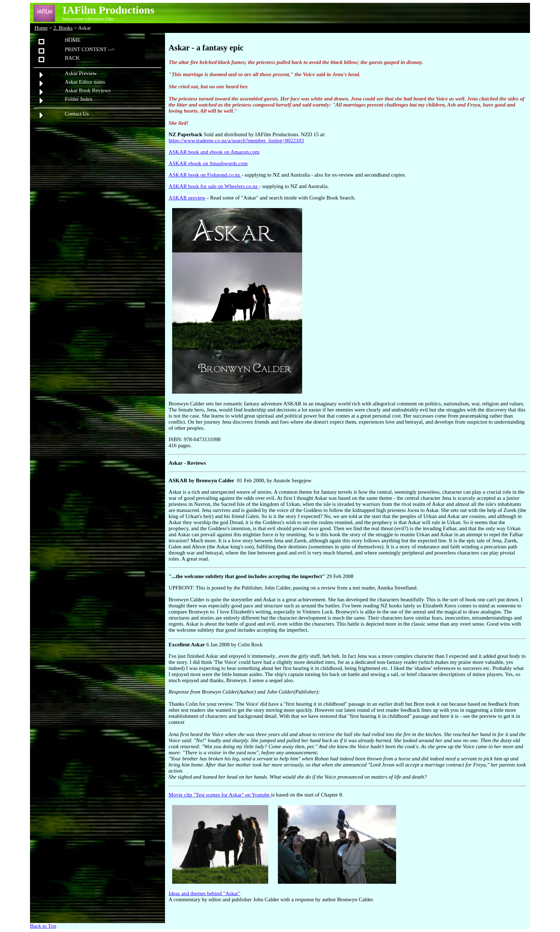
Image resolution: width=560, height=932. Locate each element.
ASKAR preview (187, 198)
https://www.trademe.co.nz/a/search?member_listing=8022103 (236, 140)
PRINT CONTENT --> (90, 49)
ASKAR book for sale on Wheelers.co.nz (214, 186)
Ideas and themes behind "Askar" (204, 893)
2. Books (63, 28)
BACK (72, 58)
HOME (73, 40)
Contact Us (77, 114)
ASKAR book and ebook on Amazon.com (214, 152)
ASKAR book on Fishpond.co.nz (205, 175)
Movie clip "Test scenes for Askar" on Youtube (220, 795)
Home (41, 28)
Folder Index (79, 99)
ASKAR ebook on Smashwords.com (208, 163)
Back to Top (43, 926)
